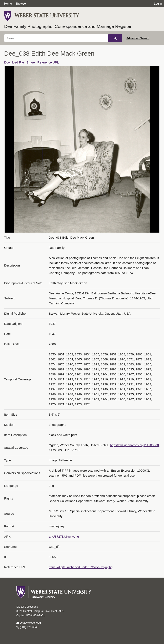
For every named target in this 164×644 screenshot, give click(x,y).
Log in (158, 4)
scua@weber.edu (29, 623)
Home (8, 4)
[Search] (56, 38)
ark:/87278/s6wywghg (64, 536)
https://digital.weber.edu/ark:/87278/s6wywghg (81, 567)
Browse (21, 4)
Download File (14, 62)
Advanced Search (138, 38)
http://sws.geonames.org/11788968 (134, 445)
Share (31, 62)
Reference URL (48, 62)
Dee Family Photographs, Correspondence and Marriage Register (68, 26)
